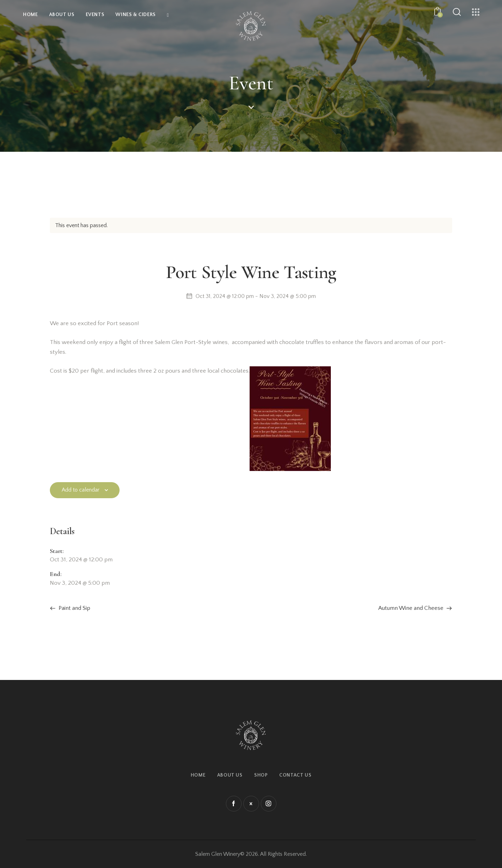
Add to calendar (81, 490)
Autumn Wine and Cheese (412, 608)
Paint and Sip (74, 608)
